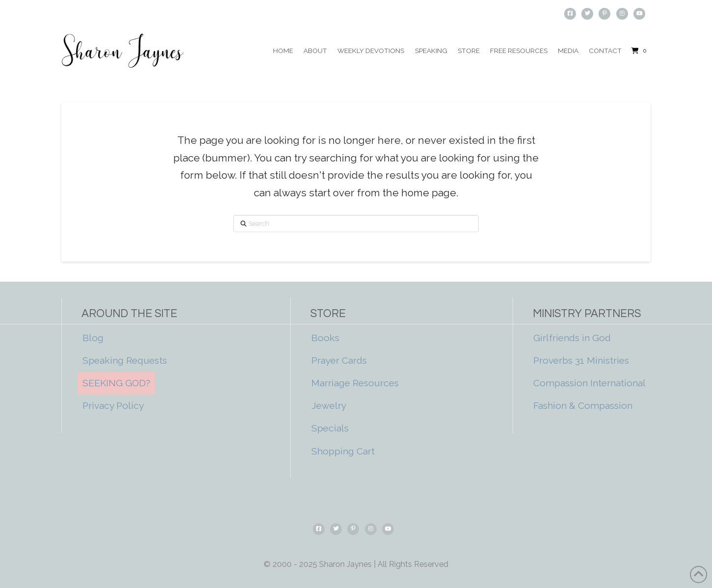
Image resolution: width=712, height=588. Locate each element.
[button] (639, 51)
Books (325, 338)
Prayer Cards (339, 360)
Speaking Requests (125, 360)
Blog (93, 338)
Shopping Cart (343, 451)
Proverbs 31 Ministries (581, 360)
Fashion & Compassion (583, 405)
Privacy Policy (113, 405)
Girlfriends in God (572, 338)
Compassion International (589, 383)
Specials (330, 428)
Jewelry (329, 405)
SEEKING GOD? (116, 383)
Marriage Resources (355, 383)
